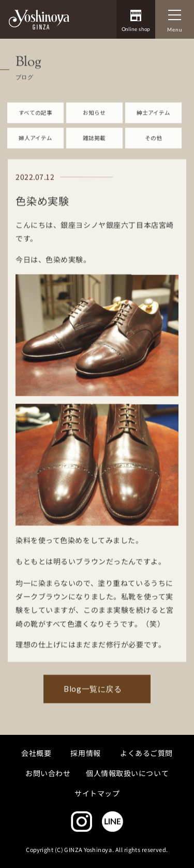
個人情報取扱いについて (127, 773)
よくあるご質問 (146, 752)
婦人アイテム (35, 143)
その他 (153, 143)
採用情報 (86, 752)
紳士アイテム (153, 118)
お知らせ (94, 118)
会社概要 (36, 752)
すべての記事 (35, 118)
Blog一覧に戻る (93, 694)
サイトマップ (97, 793)
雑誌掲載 (94, 143)
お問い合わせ (48, 773)
